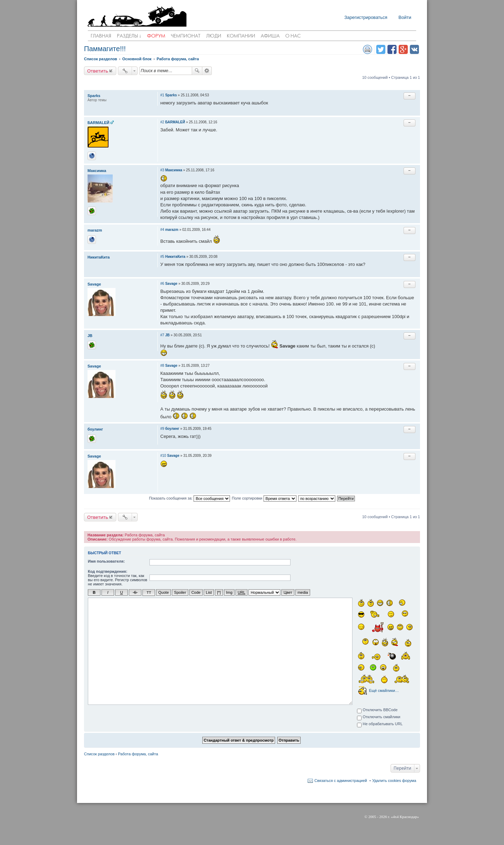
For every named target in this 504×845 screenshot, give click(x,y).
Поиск (197, 71)
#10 (163, 456)
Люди (214, 36)
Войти (405, 17)
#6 (162, 284)
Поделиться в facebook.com (392, 49)
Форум (156, 36)
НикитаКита (99, 257)
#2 (162, 122)
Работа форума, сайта (138, 754)
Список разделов (99, 754)
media (303, 592)
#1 (162, 95)
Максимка (97, 171)
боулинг (95, 429)
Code (196, 592)
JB (90, 336)
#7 (162, 335)
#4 (162, 230)
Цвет (288, 592)
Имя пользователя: (106, 561)
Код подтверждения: (108, 571)
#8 (162, 366)
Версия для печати (367, 49)
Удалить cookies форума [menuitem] (394, 780)
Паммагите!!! (105, 49)
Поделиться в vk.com (414, 49)
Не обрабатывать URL (380, 724)
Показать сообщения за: (190, 499)
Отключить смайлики (379, 717)
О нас (293, 36)
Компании (241, 36)
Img (229, 592)
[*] (219, 592)
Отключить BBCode (377, 710)
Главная (101, 36)
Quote (163, 592)
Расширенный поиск (207, 71)
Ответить (98, 71)
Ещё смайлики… (384, 690)
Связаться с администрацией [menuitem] (341, 780)
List (209, 592)
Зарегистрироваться (366, 17)
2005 (372, 816)
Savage (94, 284)
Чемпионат (186, 36)
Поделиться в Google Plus (403, 49)
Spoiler (180, 592)
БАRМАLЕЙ (98, 123)
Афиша (270, 36)
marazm (95, 230)
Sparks (94, 96)
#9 (162, 429)
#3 (162, 170)
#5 (162, 257)
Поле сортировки (264, 499)
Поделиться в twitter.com (381, 49)
